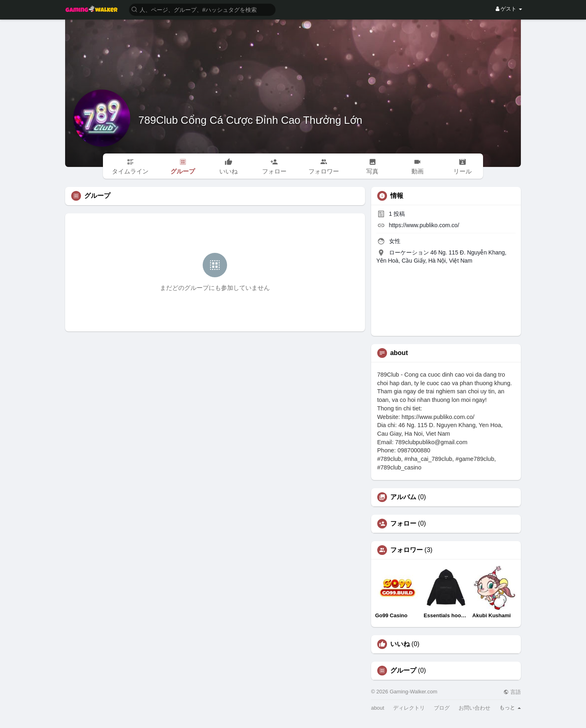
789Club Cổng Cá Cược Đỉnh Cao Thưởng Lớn (250, 120)
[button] (202, 9)
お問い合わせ (474, 708)
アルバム (403, 497)
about (378, 708)
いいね (400, 644)
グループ (403, 671)
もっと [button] (510, 707)
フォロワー (407, 550)
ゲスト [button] (509, 9)
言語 (512, 692)
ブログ (442, 708)
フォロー (403, 524)
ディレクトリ (409, 708)
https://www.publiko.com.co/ (424, 225)
